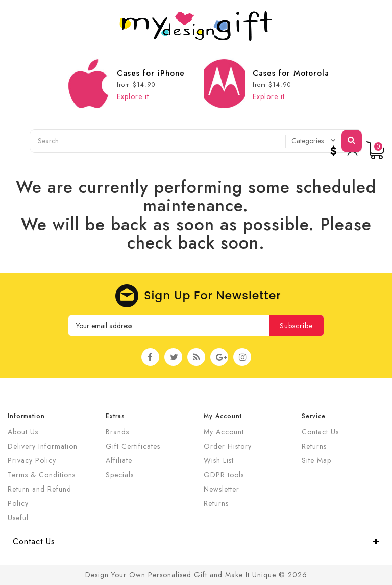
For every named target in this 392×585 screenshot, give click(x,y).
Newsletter (222, 489)
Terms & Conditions (42, 475)
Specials (120, 475)
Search (352, 140)
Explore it (133, 96)
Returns (216, 503)
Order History (228, 446)
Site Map (316, 460)
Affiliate (119, 460)
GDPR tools (224, 475)
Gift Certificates (133, 446)
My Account (224, 432)
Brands (117, 432)
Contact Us (320, 432)
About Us (23, 432)
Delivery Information (43, 446)
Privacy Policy (32, 460)
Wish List (219, 460)
